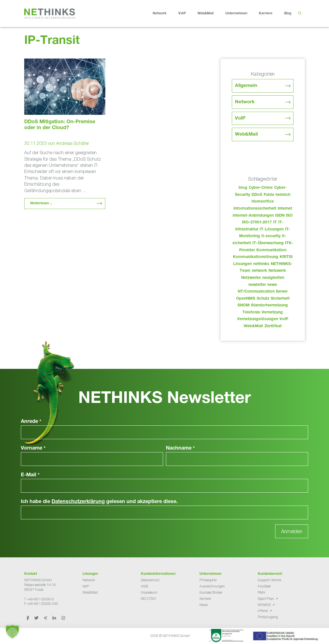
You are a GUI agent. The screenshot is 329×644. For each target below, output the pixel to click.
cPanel (263, 611)
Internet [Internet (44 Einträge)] (285, 209)
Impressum (149, 592)
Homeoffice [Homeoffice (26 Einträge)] (263, 202)
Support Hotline (269, 580)
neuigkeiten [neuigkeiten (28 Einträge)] (273, 278)
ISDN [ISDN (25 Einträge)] (280, 216)
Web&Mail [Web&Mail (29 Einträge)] (253, 326)
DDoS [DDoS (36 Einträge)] (257, 195)
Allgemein (246, 86)
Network (164, 14)
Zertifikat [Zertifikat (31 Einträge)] (273, 326)
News (204, 605)
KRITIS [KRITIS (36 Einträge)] (286, 257)
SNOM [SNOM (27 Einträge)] (244, 306)
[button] (12, 632)
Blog (288, 14)
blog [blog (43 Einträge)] (243, 188)
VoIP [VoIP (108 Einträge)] (284, 319)
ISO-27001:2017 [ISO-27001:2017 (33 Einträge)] (257, 223)
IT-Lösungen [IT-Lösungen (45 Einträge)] (272, 230)
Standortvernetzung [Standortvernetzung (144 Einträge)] (269, 306)
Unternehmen (241, 14)
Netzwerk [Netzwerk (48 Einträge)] (277, 271)
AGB (144, 586)
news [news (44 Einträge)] (272, 285)
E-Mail (30, 475)
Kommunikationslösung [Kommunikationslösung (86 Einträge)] (256, 257)
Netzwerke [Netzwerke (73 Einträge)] (251, 278)
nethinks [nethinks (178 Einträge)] (261, 264)
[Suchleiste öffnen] (300, 14)
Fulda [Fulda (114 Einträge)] (269, 195)
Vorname (33, 448)
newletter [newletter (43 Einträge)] (257, 285)
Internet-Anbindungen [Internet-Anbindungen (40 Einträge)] (253, 216)
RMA (262, 592)
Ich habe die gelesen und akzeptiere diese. (99, 502)
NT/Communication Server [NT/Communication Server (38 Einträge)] (263, 292)
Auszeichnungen (212, 586)
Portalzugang (268, 617)
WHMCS (264, 605)
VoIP (186, 14)
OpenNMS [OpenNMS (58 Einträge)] (246, 299)
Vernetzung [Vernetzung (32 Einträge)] (272, 313)
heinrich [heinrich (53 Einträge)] (283, 195)
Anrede (31, 422)
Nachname (180, 448)
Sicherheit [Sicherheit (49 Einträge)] (280, 299)
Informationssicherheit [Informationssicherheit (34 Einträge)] (255, 209)
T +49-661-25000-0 (39, 599)
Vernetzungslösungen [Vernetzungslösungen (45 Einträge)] (258, 319)
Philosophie (208, 580)
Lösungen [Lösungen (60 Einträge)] (243, 264)
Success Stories (211, 592)
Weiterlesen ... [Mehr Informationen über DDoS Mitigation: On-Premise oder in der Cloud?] (41, 203)
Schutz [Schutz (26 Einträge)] (263, 299)
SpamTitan (266, 599)
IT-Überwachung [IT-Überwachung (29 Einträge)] (268, 243)
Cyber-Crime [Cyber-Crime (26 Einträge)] (261, 188)
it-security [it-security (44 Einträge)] (271, 236)
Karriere (270, 14)
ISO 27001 (149, 599)
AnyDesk (264, 586)
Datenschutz (150, 580)
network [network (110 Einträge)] (259, 271)
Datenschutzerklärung (78, 502)
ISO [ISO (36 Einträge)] (289, 216)
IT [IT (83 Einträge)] (275, 223)
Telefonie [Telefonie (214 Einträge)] (251, 313)
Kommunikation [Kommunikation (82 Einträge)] (271, 250)
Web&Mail (210, 14)
